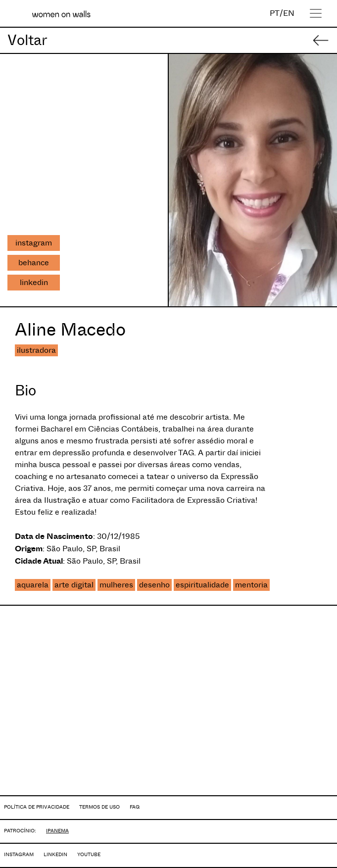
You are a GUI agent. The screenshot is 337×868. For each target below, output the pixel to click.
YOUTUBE (89, 854)
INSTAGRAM (19, 854)
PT (275, 13)
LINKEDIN (55, 854)
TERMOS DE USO (99, 807)
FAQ (135, 807)
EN (289, 13)
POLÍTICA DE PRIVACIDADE (37, 807)
